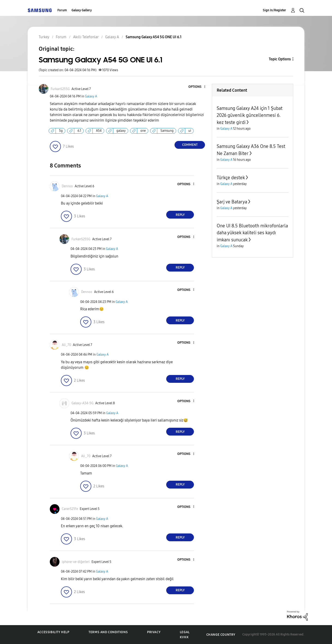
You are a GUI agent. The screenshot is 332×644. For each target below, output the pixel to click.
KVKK (184, 637)
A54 (99, 131)
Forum (62, 10)
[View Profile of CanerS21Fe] (70, 509)
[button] (197, 87)
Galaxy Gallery (82, 10)
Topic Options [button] (280, 59)
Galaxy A (91, 96)
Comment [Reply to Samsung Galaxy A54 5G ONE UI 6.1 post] (190, 145)
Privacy (154, 632)
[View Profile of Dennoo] (67, 186)
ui (190, 131)
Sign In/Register (274, 10)
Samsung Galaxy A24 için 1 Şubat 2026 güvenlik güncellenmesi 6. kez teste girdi (250, 115)
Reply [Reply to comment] (180, 215)
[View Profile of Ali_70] (66, 345)
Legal (185, 632)
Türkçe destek (231, 178)
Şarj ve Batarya (232, 202)
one (143, 131)
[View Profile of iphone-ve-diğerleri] (76, 562)
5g (61, 131)
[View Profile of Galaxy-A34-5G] (82, 403)
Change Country (221, 635)
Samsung (167, 131)
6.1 (79, 131)
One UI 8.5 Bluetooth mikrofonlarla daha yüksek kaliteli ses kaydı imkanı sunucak (252, 233)
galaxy (121, 131)
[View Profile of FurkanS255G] (60, 89)
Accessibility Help (53, 632)
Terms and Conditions (108, 632)
